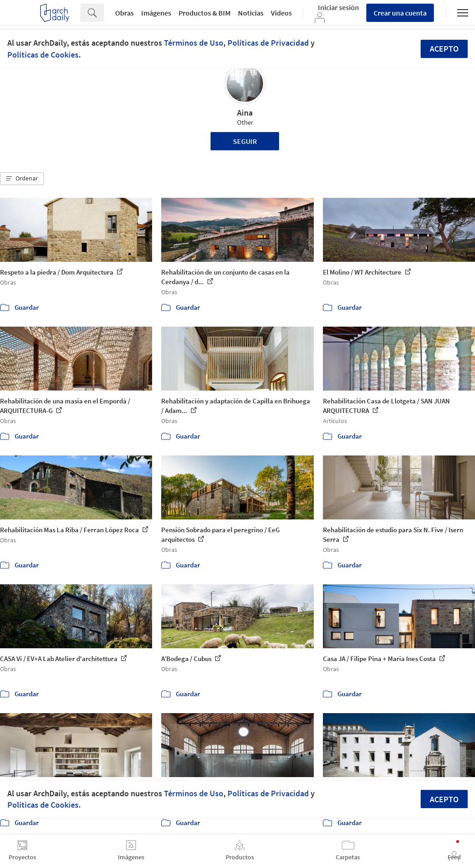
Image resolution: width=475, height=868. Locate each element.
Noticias (251, 13)
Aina (245, 113)
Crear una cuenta (400, 13)
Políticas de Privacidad (268, 43)
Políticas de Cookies (43, 55)
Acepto (444, 49)
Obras (124, 13)
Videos (281, 13)
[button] (22, 179)
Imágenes (156, 13)
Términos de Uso (194, 43)
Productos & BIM (205, 13)
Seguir (245, 141)
